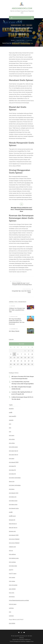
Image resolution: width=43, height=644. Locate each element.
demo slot (12, 481)
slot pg (11, 551)
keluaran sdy (12, 531)
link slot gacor (13, 604)
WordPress (23, 641)
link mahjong (12, 554)
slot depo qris (13, 497)
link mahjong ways (14, 558)
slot (10, 424)
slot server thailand (14, 539)
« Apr (10, 367)
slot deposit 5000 (14, 462)
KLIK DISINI (12, 623)
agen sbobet (12, 589)
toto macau (12, 577)
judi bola (11, 608)
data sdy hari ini (13, 528)
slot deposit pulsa (14, 508)
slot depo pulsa (13, 501)
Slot (24, 25)
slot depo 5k (12, 466)
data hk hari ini (13, 524)
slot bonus (12, 597)
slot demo (27, 183)
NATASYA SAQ (18, 37)
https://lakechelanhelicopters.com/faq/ (19, 600)
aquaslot (11, 409)
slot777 (11, 570)
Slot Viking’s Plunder (14, 331)
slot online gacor (13, 447)
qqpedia (11, 420)
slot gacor (12, 435)
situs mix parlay (13, 585)
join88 (11, 412)
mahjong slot (12, 547)
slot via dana (12, 562)
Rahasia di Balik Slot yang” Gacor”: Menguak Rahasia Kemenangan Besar (22, 209)
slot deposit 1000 (14, 535)
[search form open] (32, 18)
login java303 (13, 416)
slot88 (11, 512)
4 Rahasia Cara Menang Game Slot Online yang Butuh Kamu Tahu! (17, 310)
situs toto (12, 593)
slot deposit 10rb (14, 493)
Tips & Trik (29, 25)
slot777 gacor (13, 574)
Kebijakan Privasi (30, 641)
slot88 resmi (12, 516)
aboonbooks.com (22, 8)
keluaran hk (12, 520)
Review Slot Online (16, 25)
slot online (12, 439)
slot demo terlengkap (15, 478)
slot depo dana (13, 566)
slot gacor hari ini (13, 451)
